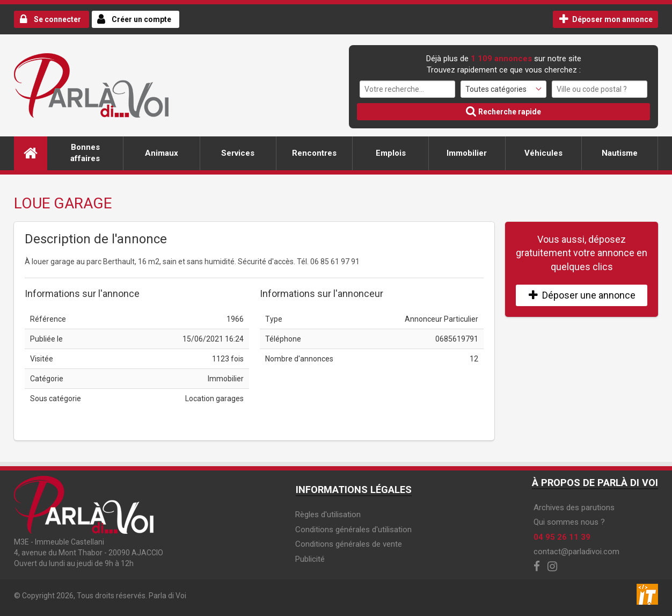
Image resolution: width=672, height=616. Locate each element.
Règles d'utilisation (328, 514)
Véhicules (543, 153)
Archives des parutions (574, 508)
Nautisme (620, 153)
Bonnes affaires (85, 153)
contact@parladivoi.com (576, 552)
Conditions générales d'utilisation (353, 530)
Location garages (214, 398)
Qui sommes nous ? (569, 522)
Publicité (310, 559)
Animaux (162, 153)
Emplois (391, 153)
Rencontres (314, 153)
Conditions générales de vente (349, 544)
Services (238, 153)
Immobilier (467, 153)
